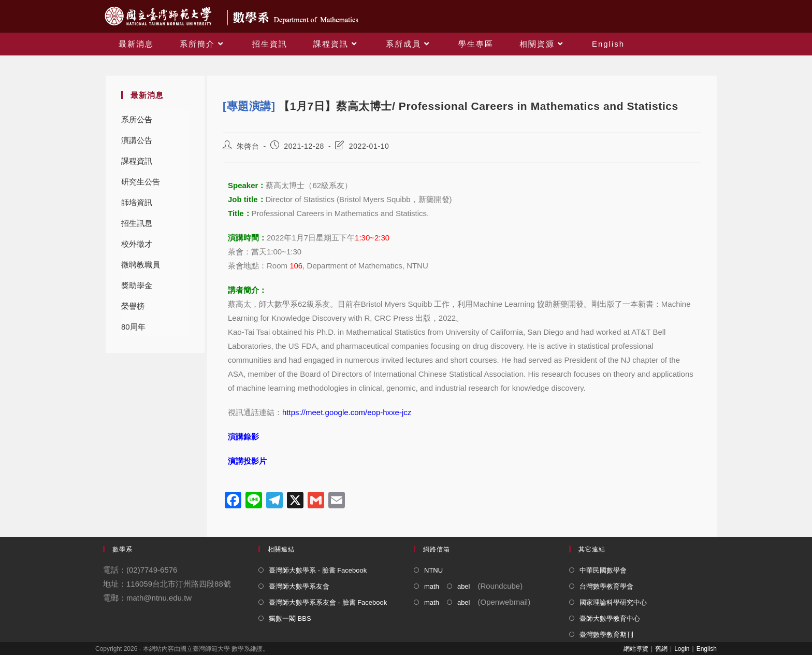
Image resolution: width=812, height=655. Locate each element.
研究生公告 (141, 182)
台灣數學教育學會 (606, 586)
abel (464, 586)
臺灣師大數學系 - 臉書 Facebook (318, 570)
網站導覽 (636, 649)
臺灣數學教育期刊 (606, 635)
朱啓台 (248, 146)
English (707, 649)
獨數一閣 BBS (290, 618)
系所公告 (137, 119)
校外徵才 (137, 244)
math (432, 586)
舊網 (661, 649)
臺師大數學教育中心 (610, 618)
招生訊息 (137, 223)
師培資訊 (137, 202)
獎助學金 (137, 285)
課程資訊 (137, 161)
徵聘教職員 (141, 265)
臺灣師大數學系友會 (299, 586)
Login (682, 649)
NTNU (433, 570)
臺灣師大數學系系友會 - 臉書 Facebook (328, 602)
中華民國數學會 (603, 570)
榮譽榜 (133, 306)
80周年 (133, 327)
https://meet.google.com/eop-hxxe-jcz (347, 412)
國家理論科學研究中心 (613, 602)
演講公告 (137, 140)
